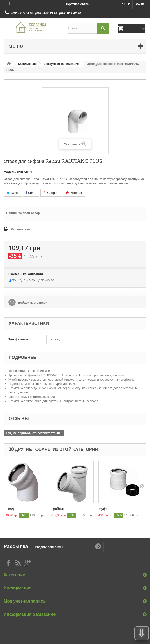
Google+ (51, 193)
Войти (139, 4)
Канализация (27, 64)
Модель (10, 172)
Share (31, 193)
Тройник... (59, 509)
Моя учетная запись (25, 601)
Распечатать (20, 229)
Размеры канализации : (27, 274)
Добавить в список (32, 303)
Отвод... (10, 509)
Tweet (13, 193)
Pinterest (74, 193)
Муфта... (105, 509)
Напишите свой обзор (23, 213)
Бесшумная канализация (61, 64)
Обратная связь (77, 4)
